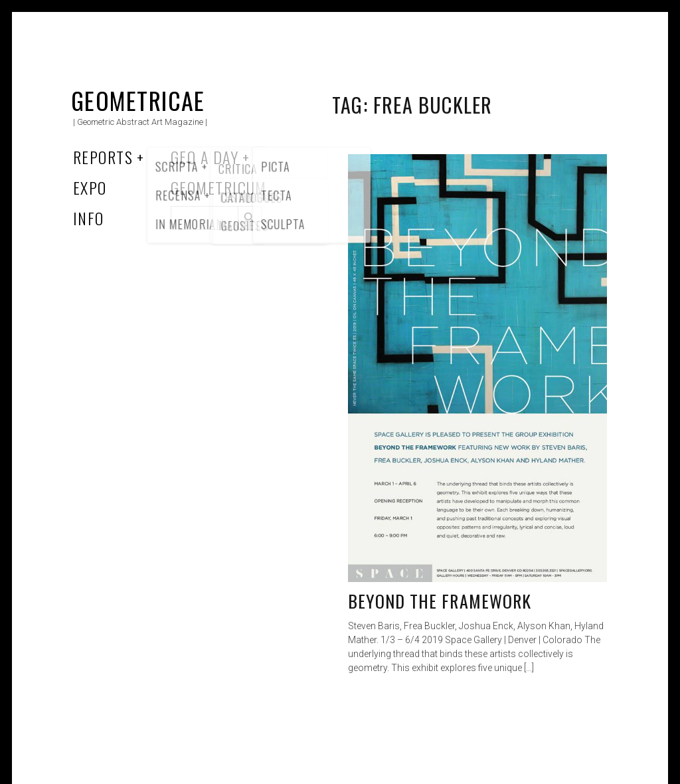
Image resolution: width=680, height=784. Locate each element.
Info (89, 218)
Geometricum (219, 187)
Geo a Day (205, 157)
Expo (90, 187)
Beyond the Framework (440, 601)
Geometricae (138, 100)
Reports (103, 157)
